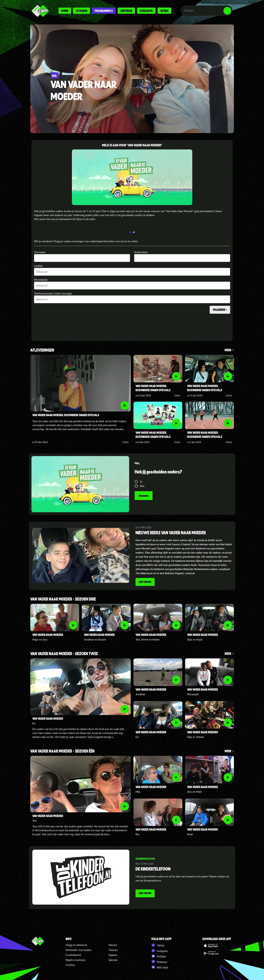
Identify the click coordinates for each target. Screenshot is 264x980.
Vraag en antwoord (76, 945)
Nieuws (113, 945)
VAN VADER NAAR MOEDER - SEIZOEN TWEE (64, 653)
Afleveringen (42, 350)
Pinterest (159, 961)
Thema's (113, 950)
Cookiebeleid (73, 955)
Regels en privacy (76, 960)
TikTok (158, 945)
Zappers (113, 955)
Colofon (70, 965)
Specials (113, 960)
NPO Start (160, 967)
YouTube (158, 956)
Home (65, 11)
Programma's (104, 11)
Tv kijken (82, 11)
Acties (164, 11)
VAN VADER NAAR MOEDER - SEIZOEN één (62, 751)
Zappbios (126, 11)
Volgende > (219, 310)
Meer (228, 350)
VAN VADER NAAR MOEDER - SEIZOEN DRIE (63, 599)
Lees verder (146, 582)
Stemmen (144, 496)
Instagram (159, 950)
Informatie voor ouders (79, 950)
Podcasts (146, 11)
